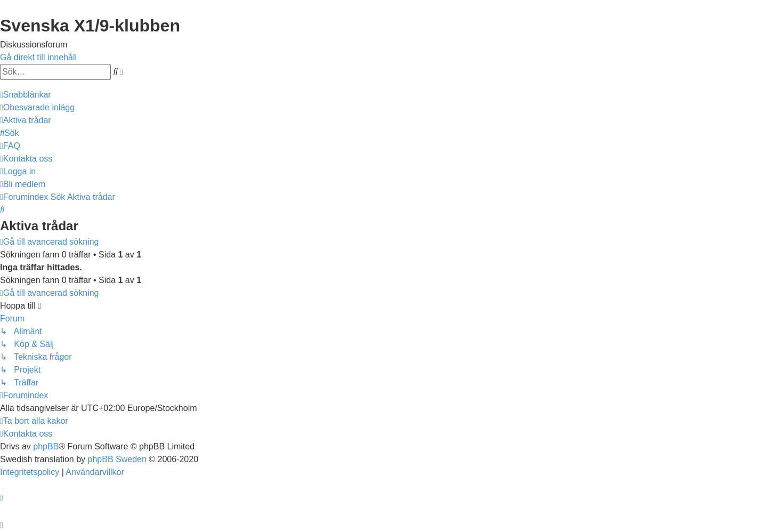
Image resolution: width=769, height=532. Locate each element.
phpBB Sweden (117, 459)
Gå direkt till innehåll (38, 57)
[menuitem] (37, 107)
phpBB (46, 446)
